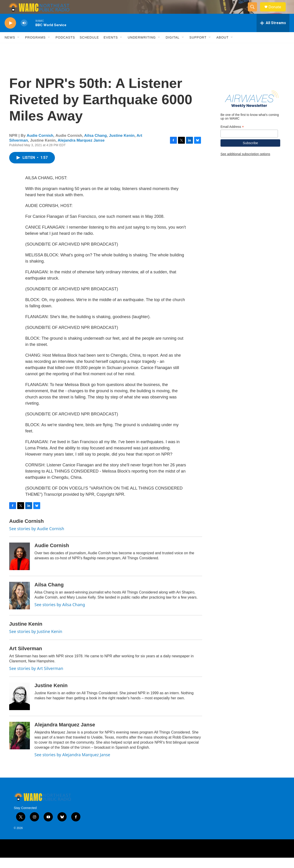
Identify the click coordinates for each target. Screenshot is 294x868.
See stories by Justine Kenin (36, 642)
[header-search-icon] (254, 12)
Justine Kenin (122, 146)
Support (198, 48)
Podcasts (65, 48)
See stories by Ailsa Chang (60, 615)
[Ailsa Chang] (20, 606)
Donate (278, 12)
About (222, 48)
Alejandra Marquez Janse (81, 151)
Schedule (89, 48)
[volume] (24, 33)
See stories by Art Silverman (36, 679)
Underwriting (142, 48)
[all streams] (273, 33)
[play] (10, 33)
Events (111, 48)
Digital (172, 48)
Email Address (232, 137)
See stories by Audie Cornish (37, 539)
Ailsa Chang (96, 146)
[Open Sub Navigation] (19, 48)
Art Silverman (26, 659)
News (10, 48)
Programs (35, 48)
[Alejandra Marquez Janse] (20, 746)
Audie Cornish (40, 146)
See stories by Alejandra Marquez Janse (72, 765)
